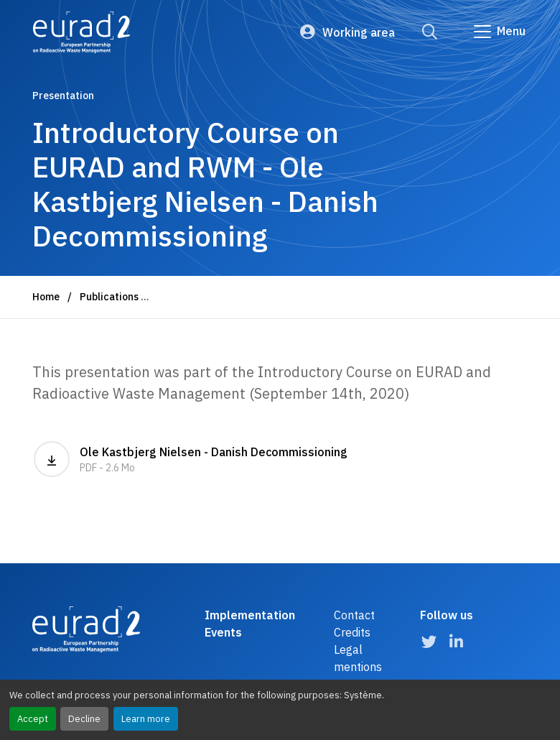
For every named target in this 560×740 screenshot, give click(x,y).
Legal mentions (358, 658)
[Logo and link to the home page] (81, 32)
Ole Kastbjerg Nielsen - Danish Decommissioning (191, 459)
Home (46, 297)
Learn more (146, 719)
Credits (352, 632)
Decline (84, 719)
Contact (354, 615)
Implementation (250, 615)
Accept (33, 719)
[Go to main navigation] (499, 32)
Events (223, 632)
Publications (109, 297)
